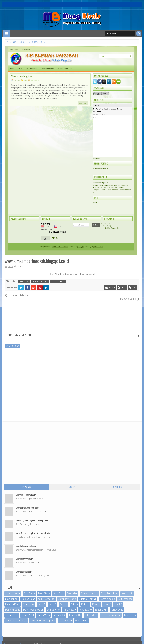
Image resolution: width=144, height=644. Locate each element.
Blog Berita (29, 590)
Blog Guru (59, 590)
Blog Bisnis (44, 590)
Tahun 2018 (91, 611)
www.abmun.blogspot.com (27, 504)
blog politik (127, 590)
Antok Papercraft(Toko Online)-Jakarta (33, 529)
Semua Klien (37, 281)
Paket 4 (74, 601)
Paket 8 (118, 601)
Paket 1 (42, 601)
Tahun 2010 (85, 606)
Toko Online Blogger (16, 617)
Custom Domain (88, 595)
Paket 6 (96, 601)
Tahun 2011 (101, 606)
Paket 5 (85, 601)
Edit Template (125, 595)
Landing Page (13, 601)
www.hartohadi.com (24, 555)
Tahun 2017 (75, 611)
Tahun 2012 (117, 606)
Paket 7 (107, 601)
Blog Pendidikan (110, 590)
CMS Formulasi (47, 595)
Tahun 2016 (56, 281)
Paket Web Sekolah (33, 606)
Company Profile (67, 595)
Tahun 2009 (69, 606)
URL (133, 288)
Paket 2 (22, 281)
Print (122, 288)
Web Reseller (65, 617)
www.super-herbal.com (26, 491)
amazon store (13, 590)
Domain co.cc (107, 595)
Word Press (82, 617)
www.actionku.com (24, 568)
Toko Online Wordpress (43, 617)
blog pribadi (12, 595)
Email (110, 288)
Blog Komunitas (89, 590)
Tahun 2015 (43, 611)
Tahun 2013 (12, 611)
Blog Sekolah (28, 595)
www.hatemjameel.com (26, 542)
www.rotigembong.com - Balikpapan (32, 517)
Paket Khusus (13, 606)
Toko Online (130, 611)
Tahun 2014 (28, 611)
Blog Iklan (72, 590)
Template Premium (111, 611)
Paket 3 (63, 601)
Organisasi (29, 601)
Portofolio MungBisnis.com (18, 641)
